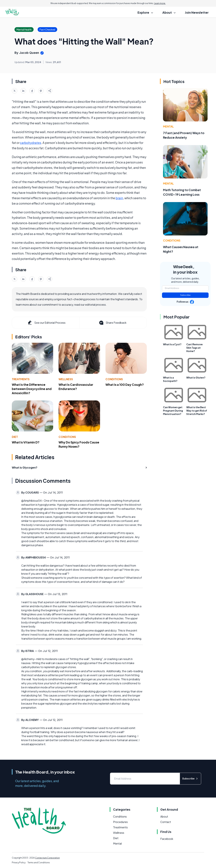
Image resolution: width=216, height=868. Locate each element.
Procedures (120, 822)
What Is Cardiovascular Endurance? (76, 387)
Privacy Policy (19, 863)
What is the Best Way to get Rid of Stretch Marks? (197, 411)
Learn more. (160, 3)
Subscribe (185, 295)
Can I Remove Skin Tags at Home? (194, 348)
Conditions (114, 379)
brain (119, 198)
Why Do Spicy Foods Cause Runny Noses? (79, 444)
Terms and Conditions (39, 863)
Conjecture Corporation (47, 858)
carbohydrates (31, 143)
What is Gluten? (196, 377)
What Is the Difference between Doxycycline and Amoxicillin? (32, 389)
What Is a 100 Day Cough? (125, 384)
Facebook (167, 839)
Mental (168, 126)
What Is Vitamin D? (26, 442)
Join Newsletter (197, 12)
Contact (166, 822)
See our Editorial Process (46, 323)
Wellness (66, 379)
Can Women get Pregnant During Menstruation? (173, 411)
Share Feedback (112, 323)
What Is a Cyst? (172, 344)
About (164, 816)
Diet (15, 437)
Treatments (21, 379)
